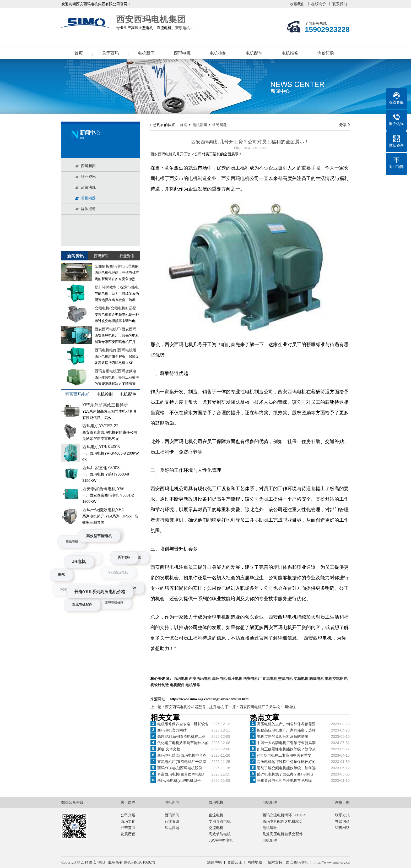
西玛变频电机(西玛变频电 (115, 371)
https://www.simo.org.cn (332, 862)
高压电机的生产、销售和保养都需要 (286, 724)
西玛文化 (128, 821)
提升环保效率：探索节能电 (117, 287)
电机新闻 (146, 53)
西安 (154, 154)
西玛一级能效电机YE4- (104, 510)
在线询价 (318, 4)
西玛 (179, 345)
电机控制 (218, 53)
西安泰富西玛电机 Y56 (103, 489)
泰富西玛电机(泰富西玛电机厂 (182, 774)
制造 (202, 178)
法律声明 (214, 862)
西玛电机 (182, 53)
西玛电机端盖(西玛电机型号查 (182, 755)
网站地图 (255, 862)
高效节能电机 (220, 834)
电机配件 (254, 53)
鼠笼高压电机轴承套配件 (283, 834)
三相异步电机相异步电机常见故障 (284, 780)
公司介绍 (128, 815)
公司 (198, 154)
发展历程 (128, 834)
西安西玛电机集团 (86, 23)
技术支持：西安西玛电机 (288, 862)
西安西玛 (287, 392)
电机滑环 (270, 828)
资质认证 (235, 862)
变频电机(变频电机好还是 (115, 308)
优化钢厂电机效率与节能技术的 (183, 743)
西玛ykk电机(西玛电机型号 (179, 780)
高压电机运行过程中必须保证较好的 (286, 762)
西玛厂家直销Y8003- (102, 468)
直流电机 (216, 815)
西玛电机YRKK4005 (101, 447)
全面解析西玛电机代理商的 (117, 266)
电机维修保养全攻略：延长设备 (183, 724)
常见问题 (219, 125)
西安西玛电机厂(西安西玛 (115, 329)
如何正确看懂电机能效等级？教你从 (286, 749)
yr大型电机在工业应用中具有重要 (284, 755)
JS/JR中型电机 (221, 840)
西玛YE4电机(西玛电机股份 (180, 768)
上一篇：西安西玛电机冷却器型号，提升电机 (188, 707)
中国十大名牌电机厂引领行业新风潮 (286, 743)
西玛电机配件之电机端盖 (283, 821)
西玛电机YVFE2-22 (100, 426)
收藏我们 (297, 4)
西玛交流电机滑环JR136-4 (284, 815)
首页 (79, 53)
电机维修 (290, 53)
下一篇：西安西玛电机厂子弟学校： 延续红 (260, 707)
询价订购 (326, 53)
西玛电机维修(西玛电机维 (115, 350)
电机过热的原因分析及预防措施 (283, 736)
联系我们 (340, 4)
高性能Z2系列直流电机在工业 (181, 736)
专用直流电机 (220, 821)
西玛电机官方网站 (172, 730)
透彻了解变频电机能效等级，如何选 (286, 768)
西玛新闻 (172, 815)
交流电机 (216, 828)
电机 (193, 178)
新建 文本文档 (169, 749)
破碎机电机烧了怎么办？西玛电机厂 (286, 774)
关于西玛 (110, 53)
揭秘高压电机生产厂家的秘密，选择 (286, 730)
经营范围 (128, 828)
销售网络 (342, 828)
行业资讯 (172, 821)
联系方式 (342, 815)
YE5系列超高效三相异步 (105, 405)
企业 (273, 168)
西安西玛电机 (235, 178)
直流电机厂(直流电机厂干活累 (182, 762)
